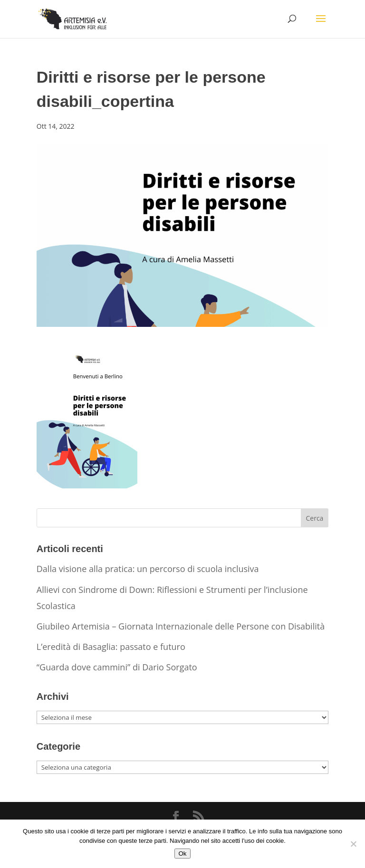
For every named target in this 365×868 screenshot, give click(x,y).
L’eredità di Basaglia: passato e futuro (111, 647)
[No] (353, 844)
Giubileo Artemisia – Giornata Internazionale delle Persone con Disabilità (181, 626)
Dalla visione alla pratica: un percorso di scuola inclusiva (148, 569)
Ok (182, 854)
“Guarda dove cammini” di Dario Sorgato (117, 667)
